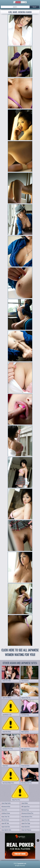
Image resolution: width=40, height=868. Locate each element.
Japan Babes (25, 803)
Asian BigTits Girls (6, 830)
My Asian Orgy (25, 810)
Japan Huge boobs (6, 803)
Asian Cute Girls (25, 827)
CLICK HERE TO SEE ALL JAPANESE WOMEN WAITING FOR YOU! (20, 652)
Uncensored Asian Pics (27, 813)
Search (34, 7)
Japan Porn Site (25, 820)
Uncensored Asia (6, 806)
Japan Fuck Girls (6, 827)
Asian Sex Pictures (26, 830)
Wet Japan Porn (25, 806)
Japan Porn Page (26, 823)
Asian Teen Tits (5, 817)
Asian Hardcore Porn (27, 817)
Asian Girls (4, 810)
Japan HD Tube (5, 823)
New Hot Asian (5, 820)
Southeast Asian (6, 813)
